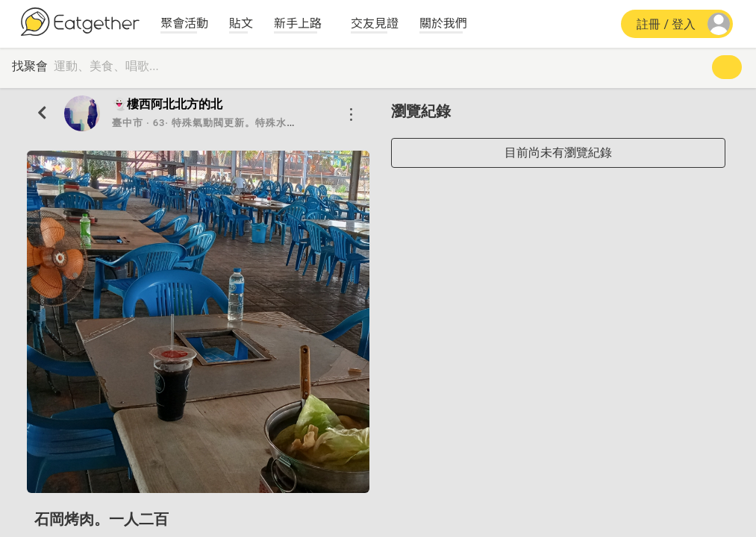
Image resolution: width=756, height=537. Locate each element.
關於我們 (443, 22)
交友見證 (375, 22)
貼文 (241, 22)
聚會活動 (184, 22)
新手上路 (298, 22)
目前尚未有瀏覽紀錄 (558, 153)
